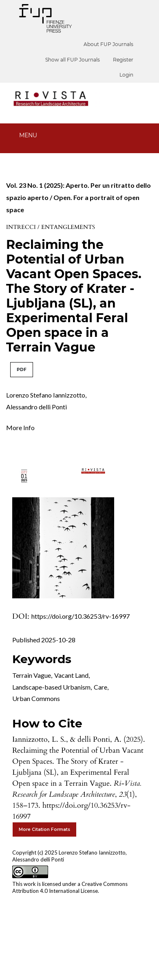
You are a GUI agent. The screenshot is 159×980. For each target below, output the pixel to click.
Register (123, 60)
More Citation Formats (44, 829)
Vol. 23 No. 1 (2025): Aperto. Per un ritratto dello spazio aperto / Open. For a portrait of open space (78, 197)
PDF (22, 370)
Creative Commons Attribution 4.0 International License (70, 887)
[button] (20, 427)
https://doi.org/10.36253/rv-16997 (81, 616)
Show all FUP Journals (73, 60)
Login (126, 75)
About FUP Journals (108, 44)
